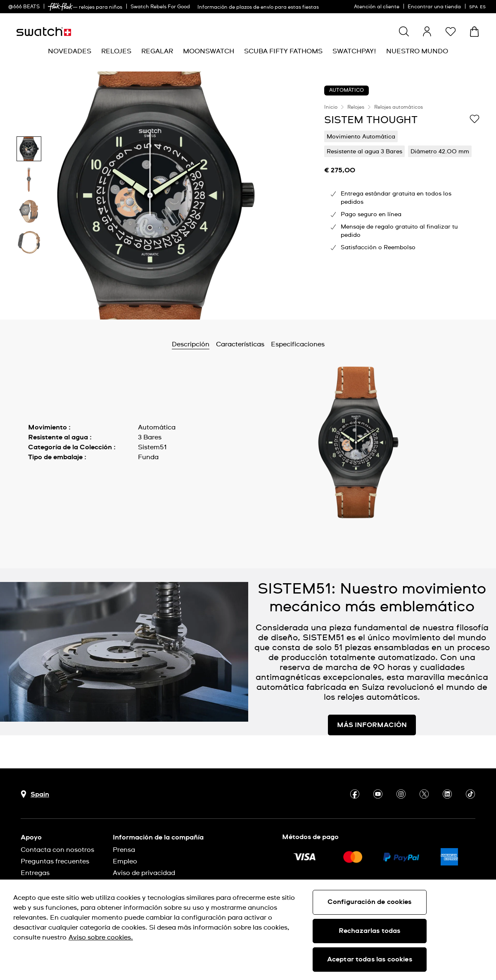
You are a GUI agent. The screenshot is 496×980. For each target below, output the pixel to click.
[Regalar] (157, 51)
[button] (451, 31)
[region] (402, 196)
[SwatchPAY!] (354, 51)
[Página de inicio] (44, 32)
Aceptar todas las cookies (370, 959)
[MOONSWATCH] (209, 51)
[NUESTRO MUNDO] (417, 51)
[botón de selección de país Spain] (35, 794)
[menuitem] (70, 51)
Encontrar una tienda (434, 7)
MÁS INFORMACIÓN (372, 725)
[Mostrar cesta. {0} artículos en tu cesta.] (474, 32)
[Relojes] (116, 51)
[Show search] (404, 31)
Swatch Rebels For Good (160, 7)
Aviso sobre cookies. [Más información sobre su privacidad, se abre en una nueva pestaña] (101, 937)
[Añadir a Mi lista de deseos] (475, 119)
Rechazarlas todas (370, 931)
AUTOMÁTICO (346, 91)
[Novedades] (70, 51)
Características (240, 344)
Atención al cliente (377, 7)
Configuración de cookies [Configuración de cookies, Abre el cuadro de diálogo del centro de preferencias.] (370, 902)
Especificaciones (298, 344)
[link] (60, 7)
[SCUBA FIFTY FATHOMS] (283, 51)
